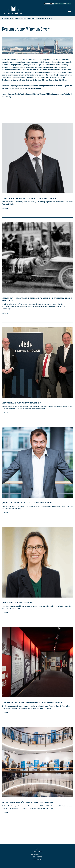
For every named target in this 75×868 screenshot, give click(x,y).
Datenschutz (37, 854)
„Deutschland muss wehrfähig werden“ (21, 403)
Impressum (37, 860)
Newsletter (37, 852)
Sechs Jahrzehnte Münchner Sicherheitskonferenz (28, 802)
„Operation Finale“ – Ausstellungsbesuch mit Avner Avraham (32, 703)
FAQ (37, 849)
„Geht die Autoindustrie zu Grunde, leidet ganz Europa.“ (30, 198)
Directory (66, 4)
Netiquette (37, 857)
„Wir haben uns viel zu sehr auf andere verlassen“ (27, 503)
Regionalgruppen (22, 18)
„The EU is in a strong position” (17, 603)
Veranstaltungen (10, 18)
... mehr (5, 208)
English (58, 4)
